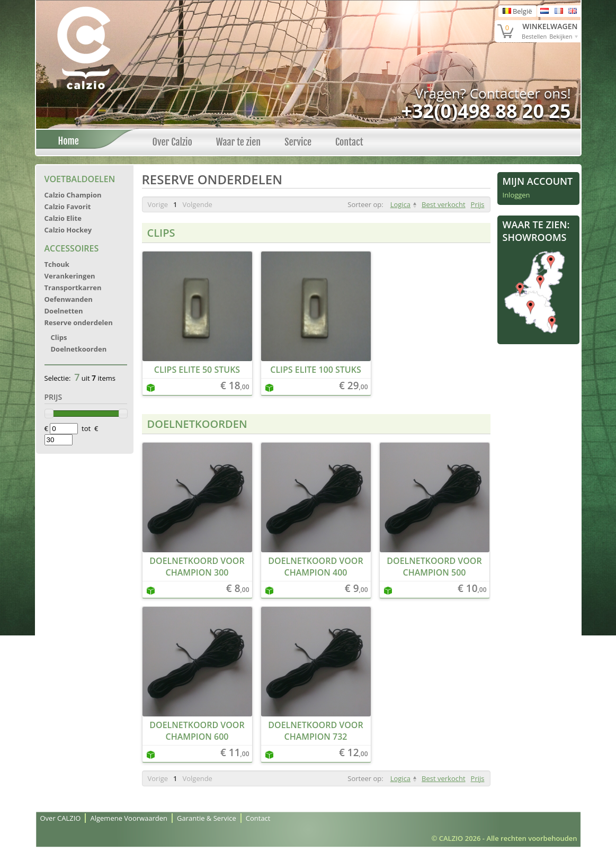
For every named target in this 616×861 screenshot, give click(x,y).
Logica (400, 204)
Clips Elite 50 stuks (197, 370)
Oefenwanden (69, 299)
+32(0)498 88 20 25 (486, 111)
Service (298, 142)
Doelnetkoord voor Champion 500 (434, 567)
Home (66, 141)
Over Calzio (172, 142)
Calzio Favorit (68, 207)
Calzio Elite (63, 218)
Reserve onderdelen (79, 322)
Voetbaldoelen (80, 179)
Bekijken (561, 36)
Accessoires (72, 248)
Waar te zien (238, 142)
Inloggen (516, 195)
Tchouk (57, 264)
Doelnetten (64, 311)
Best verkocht (444, 204)
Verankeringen (70, 276)
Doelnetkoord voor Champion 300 (197, 567)
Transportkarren (73, 288)
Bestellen (534, 36)
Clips (59, 337)
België (517, 11)
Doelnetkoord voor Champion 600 (197, 731)
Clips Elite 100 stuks (315, 370)
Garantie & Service (207, 818)
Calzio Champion (73, 195)
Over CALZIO (61, 818)
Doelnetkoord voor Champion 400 (315, 567)
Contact (349, 142)
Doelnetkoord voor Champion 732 (315, 731)
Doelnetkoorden (79, 349)
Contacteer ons (519, 93)
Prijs (478, 204)
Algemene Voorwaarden (129, 818)
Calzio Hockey (68, 230)
